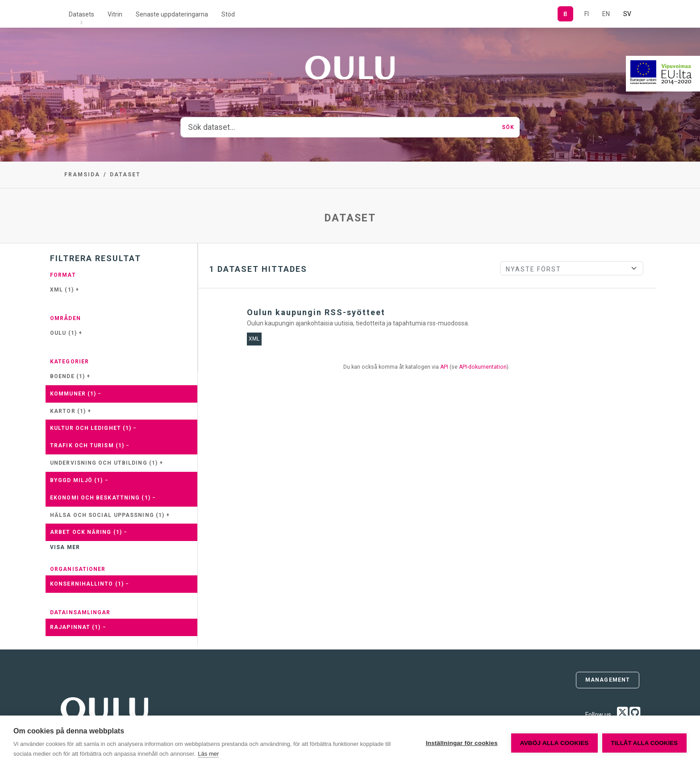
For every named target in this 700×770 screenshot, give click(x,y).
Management (608, 680)
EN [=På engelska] (606, 14)
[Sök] (565, 14)
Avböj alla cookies (554, 743)
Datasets (81, 14)
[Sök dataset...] (339, 127)
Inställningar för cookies (462, 743)
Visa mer (65, 547)
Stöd (228, 14)
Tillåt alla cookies (644, 743)
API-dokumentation (483, 367)
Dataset (125, 175)
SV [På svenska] (627, 14)
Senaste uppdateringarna (172, 14)
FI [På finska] (587, 14)
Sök (508, 127)
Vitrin (115, 14)
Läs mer (208, 754)
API (444, 367)
